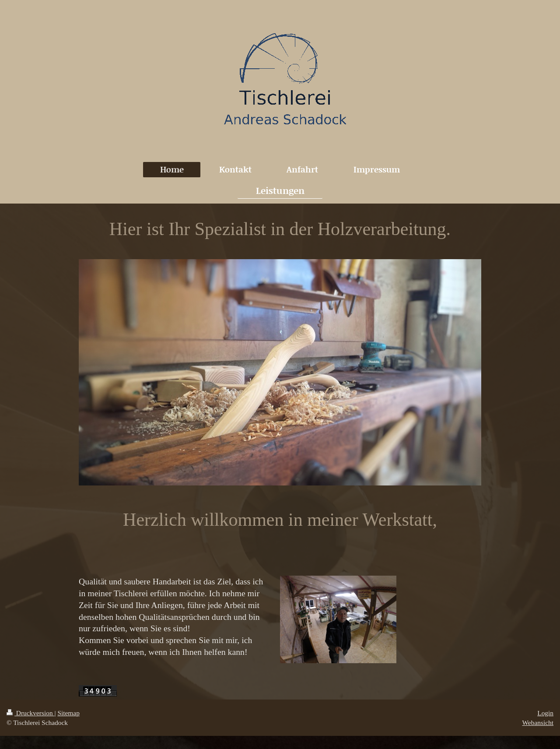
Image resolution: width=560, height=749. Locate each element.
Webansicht (538, 723)
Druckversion (30, 713)
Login (545, 713)
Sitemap (68, 713)
